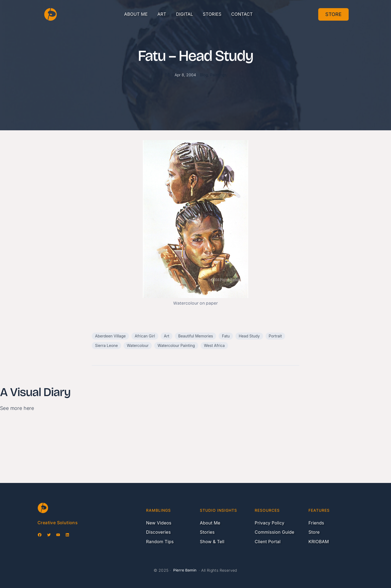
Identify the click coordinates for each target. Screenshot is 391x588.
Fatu (226, 336)
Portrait (275, 336)
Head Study (249, 336)
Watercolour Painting (176, 345)
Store (333, 14)
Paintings (218, 75)
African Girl (145, 336)
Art (167, 336)
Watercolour (138, 345)
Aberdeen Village (110, 336)
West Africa (214, 345)
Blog (204, 75)
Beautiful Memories (195, 336)
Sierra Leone (106, 345)
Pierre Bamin (185, 570)
